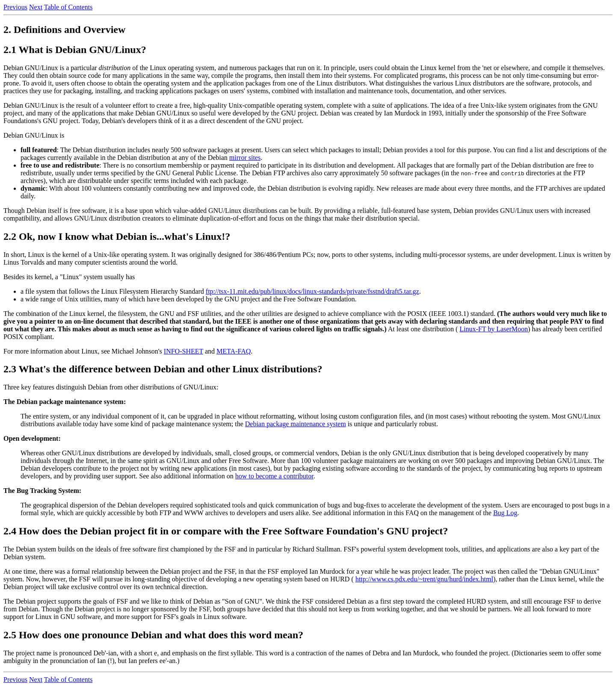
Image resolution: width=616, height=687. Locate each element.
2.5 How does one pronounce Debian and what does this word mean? (153, 635)
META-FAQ (234, 351)
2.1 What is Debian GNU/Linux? (75, 50)
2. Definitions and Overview (64, 29)
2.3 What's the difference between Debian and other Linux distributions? (163, 369)
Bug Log (505, 513)
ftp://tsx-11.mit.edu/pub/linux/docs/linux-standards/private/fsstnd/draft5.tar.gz (312, 291)
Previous (15, 7)
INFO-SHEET (184, 351)
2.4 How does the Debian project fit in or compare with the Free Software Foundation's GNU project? (226, 531)
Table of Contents (68, 7)
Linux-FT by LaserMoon (494, 329)
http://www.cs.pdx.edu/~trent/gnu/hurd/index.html (424, 579)
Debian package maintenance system (296, 424)
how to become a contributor (274, 476)
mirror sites (245, 158)
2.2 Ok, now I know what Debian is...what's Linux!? (117, 236)
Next (36, 7)
